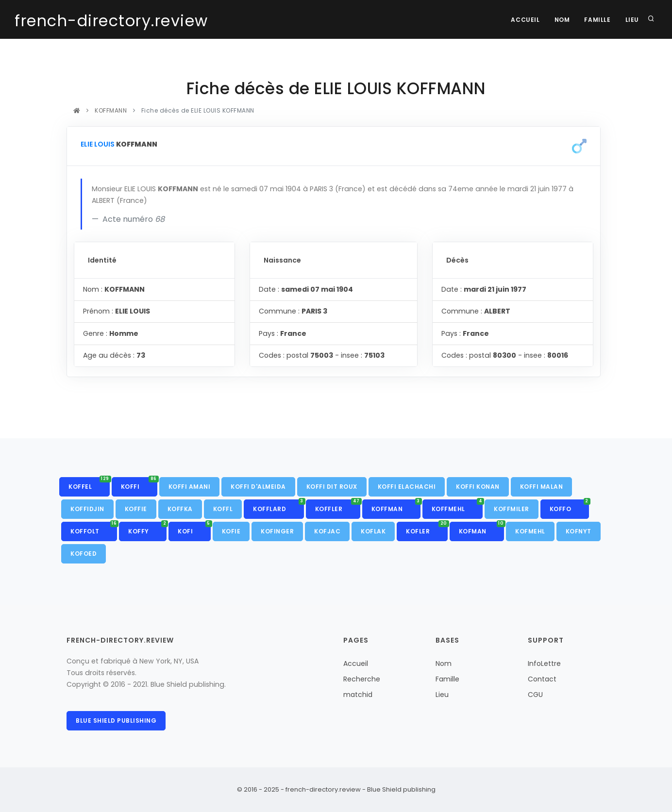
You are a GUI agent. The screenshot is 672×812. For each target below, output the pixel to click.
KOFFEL (89, 484)
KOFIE (231, 531)
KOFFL (223, 509)
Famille (597, 20)
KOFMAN (482, 529)
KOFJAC (327, 531)
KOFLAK (373, 531)
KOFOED (84, 554)
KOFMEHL (530, 531)
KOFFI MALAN (542, 487)
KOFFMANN (111, 110)
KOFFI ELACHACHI (407, 487)
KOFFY (147, 529)
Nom (562, 20)
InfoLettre (544, 663)
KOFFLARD (278, 506)
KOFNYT (579, 531)
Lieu (632, 20)
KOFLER (427, 529)
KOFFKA (180, 509)
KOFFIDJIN (87, 509)
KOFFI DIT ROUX (332, 487)
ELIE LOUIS (98, 144)
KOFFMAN (396, 506)
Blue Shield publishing (116, 721)
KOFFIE (136, 509)
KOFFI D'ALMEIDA (258, 487)
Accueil (525, 20)
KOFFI (139, 484)
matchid (358, 695)
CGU (535, 695)
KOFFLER (338, 506)
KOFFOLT (94, 529)
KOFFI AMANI (190, 487)
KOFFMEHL (457, 506)
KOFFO (569, 506)
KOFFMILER (512, 509)
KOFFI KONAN (478, 487)
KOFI (194, 529)
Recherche (362, 679)
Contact (542, 679)
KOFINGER (277, 531)
